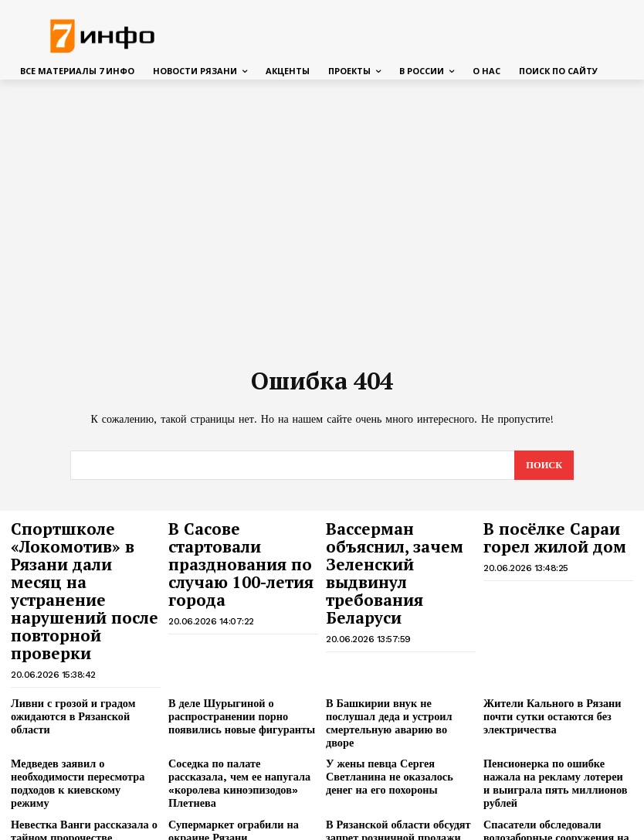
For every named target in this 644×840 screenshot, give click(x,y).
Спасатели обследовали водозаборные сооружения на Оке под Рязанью (550, 746)
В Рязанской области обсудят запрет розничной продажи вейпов (392, 746)
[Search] (543, 465)
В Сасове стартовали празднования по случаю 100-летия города (239, 548)
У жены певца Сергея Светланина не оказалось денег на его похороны (398, 702)
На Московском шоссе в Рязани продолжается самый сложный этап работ (399, 791)
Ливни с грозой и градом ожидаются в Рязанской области (85, 653)
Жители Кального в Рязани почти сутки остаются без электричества (547, 659)
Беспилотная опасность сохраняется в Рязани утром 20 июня (556, 791)
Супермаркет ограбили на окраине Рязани (228, 741)
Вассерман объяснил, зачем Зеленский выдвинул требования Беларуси (400, 548)
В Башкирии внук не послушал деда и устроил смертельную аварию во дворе (398, 659)
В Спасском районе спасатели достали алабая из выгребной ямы (80, 791)
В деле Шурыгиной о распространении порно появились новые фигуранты (236, 659)
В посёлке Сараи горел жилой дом (543, 534)
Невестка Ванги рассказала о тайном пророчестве (78, 741)
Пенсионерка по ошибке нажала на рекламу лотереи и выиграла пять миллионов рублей (558, 702)
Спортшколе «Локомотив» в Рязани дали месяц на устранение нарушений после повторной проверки (84, 563)
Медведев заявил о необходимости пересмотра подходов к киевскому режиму (80, 702)
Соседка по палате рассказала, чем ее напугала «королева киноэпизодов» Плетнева (238, 702)
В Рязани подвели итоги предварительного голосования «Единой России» (240, 791)
